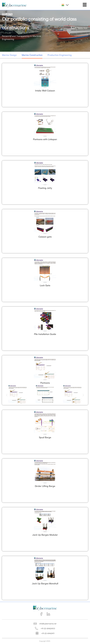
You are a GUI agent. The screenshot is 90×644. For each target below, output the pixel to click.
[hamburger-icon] (85, 5)
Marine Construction (32, 55)
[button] (7, 395)
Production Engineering (60, 55)
